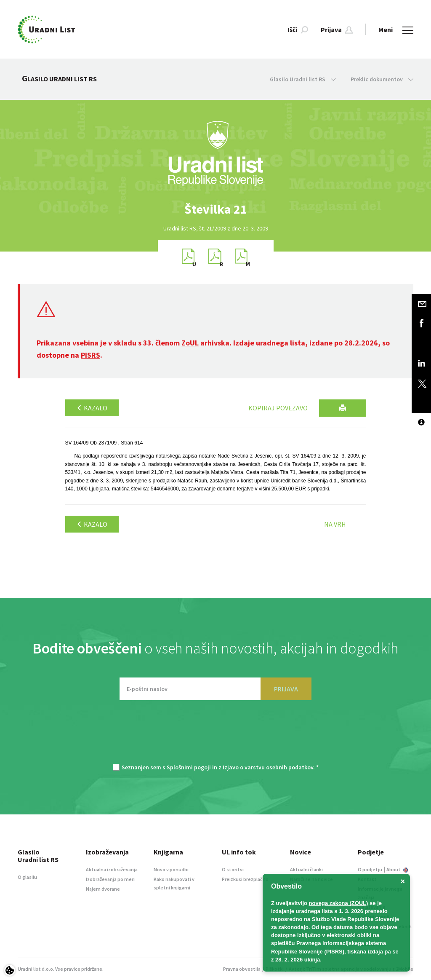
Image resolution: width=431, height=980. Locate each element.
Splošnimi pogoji (189, 767)
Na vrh (335, 524)
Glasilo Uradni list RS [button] (303, 79)
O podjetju (370, 869)
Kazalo (92, 408)
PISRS (90, 355)
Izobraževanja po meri (110, 879)
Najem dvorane (103, 889)
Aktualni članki (306, 869)
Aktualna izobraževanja (112, 869)
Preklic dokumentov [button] (382, 79)
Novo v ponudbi (171, 869)
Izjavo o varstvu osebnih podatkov (268, 767)
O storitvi (233, 869)
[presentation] (215, 736)
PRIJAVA (286, 689)
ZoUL (190, 343)
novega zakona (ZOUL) (339, 903)
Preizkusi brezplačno (245, 879)
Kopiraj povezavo (278, 408)
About (397, 869)
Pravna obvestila (242, 969)
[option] (215, 209)
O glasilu (27, 877)
